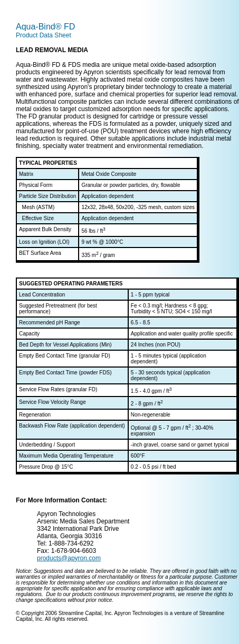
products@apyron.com (69, 558)
